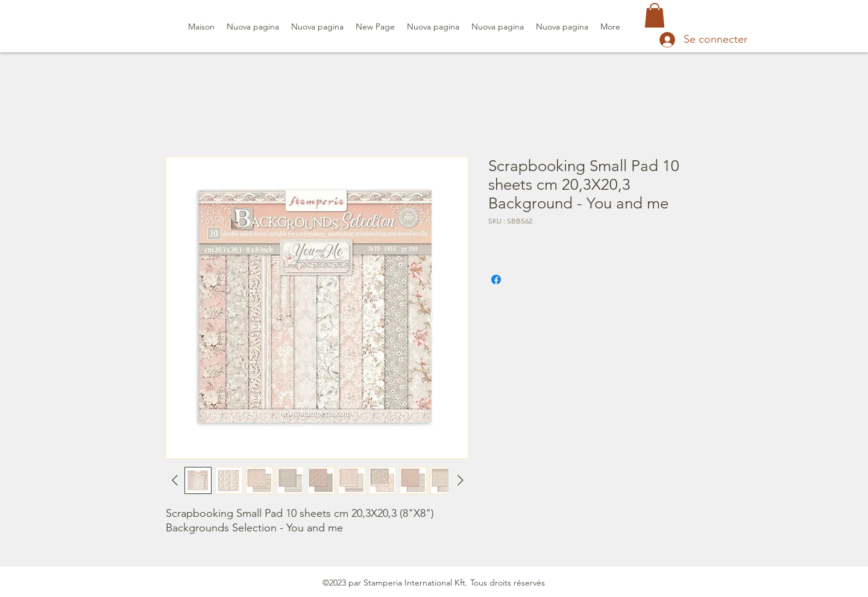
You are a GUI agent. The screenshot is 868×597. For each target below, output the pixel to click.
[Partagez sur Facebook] (496, 280)
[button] (655, 15)
